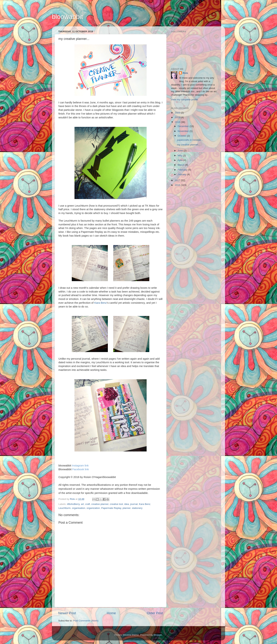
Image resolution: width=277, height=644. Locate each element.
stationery (137, 508)
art (82, 504)
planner (127, 508)
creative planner (100, 504)
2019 (178, 117)
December (184, 126)
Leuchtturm (65, 508)
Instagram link (80, 466)
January (182, 174)
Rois (185, 73)
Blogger (158, 635)
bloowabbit (67, 17)
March (181, 165)
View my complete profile (184, 100)
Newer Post (67, 613)
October (182, 136)
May (180, 155)
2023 (178, 113)
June (181, 151)
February (183, 170)
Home (111, 613)
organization (93, 508)
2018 (178, 122)
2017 (178, 180)
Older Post (155, 613)
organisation (79, 508)
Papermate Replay (111, 508)
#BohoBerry (73, 504)
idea (127, 504)
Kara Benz (101, 303)
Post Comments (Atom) (86, 621)
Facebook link (81, 469)
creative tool (116, 504)
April (180, 160)
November (184, 131)
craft (87, 504)
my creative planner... (189, 145)
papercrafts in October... (190, 140)
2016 (178, 185)
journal (134, 504)
